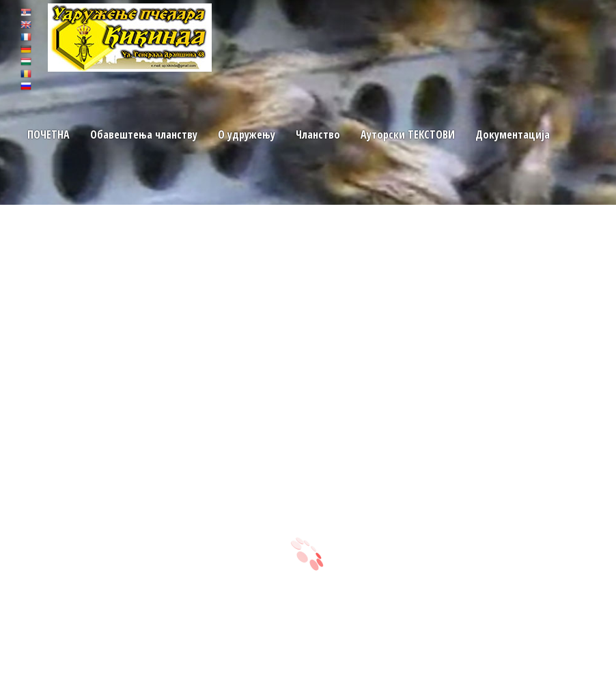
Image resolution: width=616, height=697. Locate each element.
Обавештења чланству (142, 134)
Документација (509, 134)
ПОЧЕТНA (48, 134)
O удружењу (245, 134)
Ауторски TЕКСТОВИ (405, 134)
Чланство (317, 134)
